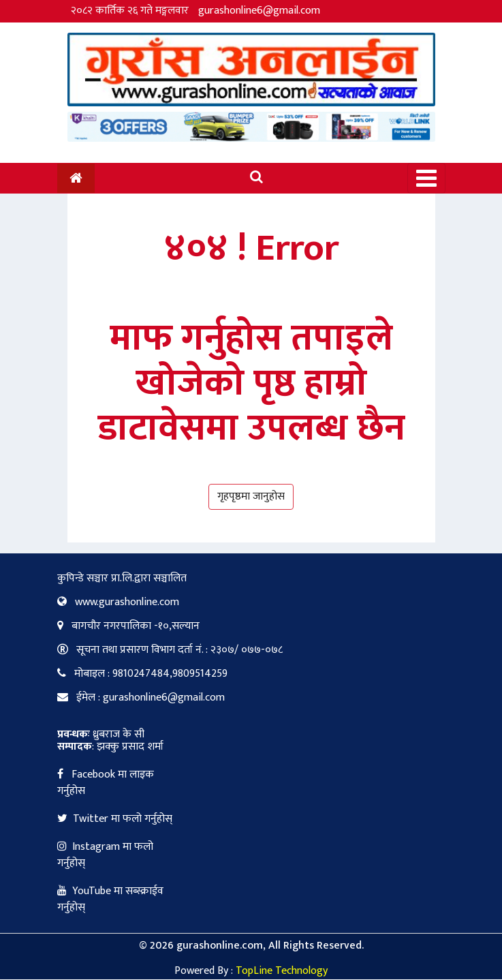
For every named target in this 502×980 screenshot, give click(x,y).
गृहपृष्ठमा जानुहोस (251, 496)
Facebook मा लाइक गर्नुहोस (106, 783)
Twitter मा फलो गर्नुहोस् (115, 819)
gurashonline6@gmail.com (259, 11)
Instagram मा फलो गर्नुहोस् (105, 855)
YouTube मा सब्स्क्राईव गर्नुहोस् (110, 899)
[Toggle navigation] (426, 178)
